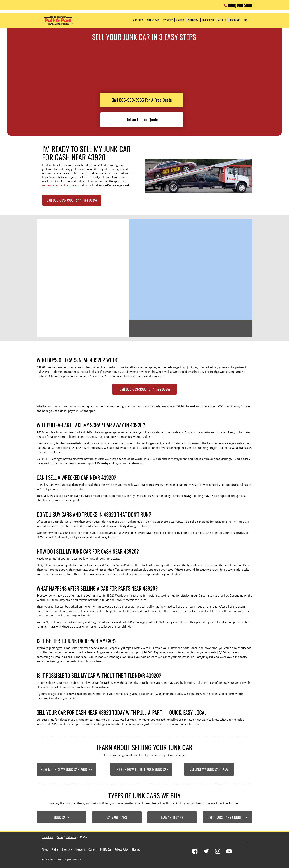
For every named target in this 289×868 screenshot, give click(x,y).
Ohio (60, 837)
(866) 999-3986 (240, 4)
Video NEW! (193, 20)
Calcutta (71, 837)
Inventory (67, 849)
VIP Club (222, 20)
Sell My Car (106, 849)
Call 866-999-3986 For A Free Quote (142, 100)
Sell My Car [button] (153, 20)
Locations (48, 837)
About (45, 849)
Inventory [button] (168, 20)
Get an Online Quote (142, 119)
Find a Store (208, 20)
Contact (92, 849)
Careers (180, 20)
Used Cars (235, 20)
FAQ (246, 20)
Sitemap (136, 849)
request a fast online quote (59, 185)
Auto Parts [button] (138, 20)
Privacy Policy (122, 849)
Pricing (55, 849)
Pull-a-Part (58, 20)
